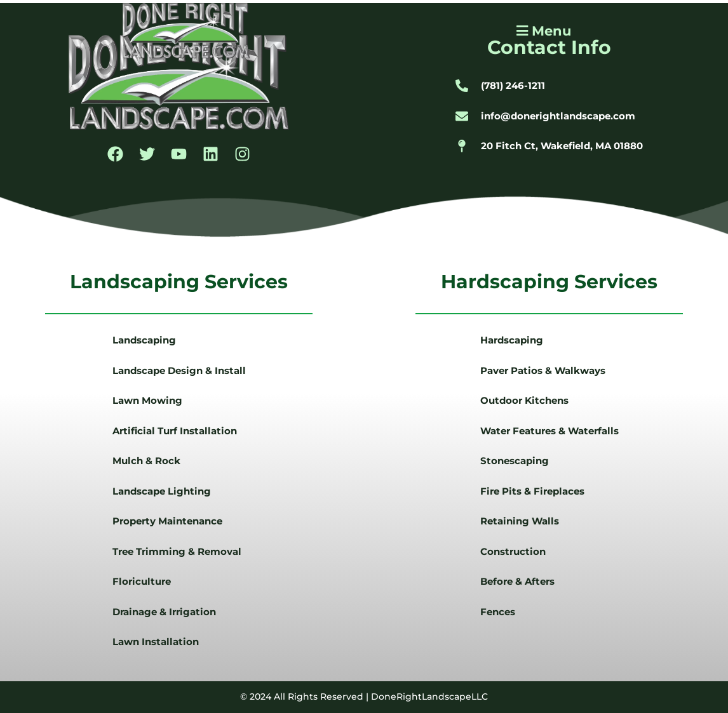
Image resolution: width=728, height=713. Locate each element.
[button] (542, 31)
